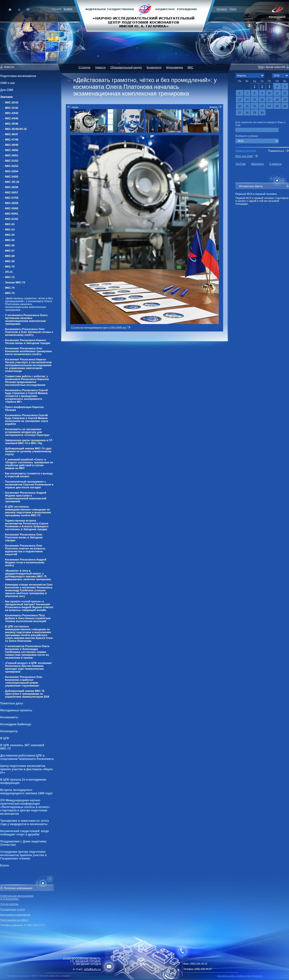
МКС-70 (10, 267)
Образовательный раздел (126, 67)
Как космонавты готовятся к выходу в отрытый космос (29, 475)
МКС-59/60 (12, 208)
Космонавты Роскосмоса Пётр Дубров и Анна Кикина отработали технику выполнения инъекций (28, 618)
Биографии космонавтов (15, 915)
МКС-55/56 (12, 187)
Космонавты (9, 717)
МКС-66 (10, 245)
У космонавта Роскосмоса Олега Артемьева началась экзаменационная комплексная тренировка (26, 319)
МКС (190, 67)
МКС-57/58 (12, 198)
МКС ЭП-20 (12, 182)
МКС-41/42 (12, 108)
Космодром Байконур (16, 724)
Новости (100, 67)
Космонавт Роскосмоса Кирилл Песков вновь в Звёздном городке (28, 342)
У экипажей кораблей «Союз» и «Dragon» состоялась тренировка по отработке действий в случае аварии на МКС (29, 464)
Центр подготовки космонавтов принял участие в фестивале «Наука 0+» (26, 769)
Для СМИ (7, 90)
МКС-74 (10, 288)
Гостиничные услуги (13, 909)
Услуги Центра (9, 904)
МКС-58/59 (12, 203)
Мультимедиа (174, 67)
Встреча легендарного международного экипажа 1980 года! (26, 792)
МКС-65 (10, 240)
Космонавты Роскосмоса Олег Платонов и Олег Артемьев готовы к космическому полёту (29, 332)
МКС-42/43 (12, 102)
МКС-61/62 (12, 219)
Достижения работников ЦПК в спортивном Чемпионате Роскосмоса (27, 757)
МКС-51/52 (12, 161)
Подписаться (276, 151)
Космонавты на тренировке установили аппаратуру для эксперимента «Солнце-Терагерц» (27, 432)
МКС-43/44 (12, 113)
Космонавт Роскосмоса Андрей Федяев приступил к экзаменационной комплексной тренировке (26, 497)
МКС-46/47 (12, 134)
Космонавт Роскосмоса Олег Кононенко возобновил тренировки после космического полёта (28, 351)
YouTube (241, 164)
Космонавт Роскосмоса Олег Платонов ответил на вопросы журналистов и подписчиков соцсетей (25, 550)
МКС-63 (10, 224)
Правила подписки (246, 151)
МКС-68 (10, 256)
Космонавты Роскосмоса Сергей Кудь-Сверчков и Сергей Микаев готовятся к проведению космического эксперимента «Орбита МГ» (26, 396)
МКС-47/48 (12, 140)
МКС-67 (10, 251)
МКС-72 (10, 277)
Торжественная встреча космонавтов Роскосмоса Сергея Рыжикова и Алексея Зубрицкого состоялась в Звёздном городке (27, 525)
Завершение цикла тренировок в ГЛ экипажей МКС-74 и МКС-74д (29, 442)
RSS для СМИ (244, 156)
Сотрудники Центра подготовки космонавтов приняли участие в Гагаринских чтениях (23, 855)
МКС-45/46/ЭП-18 (16, 129)
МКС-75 (10, 293)
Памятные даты (12, 703)
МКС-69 (10, 261)
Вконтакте (257, 164)
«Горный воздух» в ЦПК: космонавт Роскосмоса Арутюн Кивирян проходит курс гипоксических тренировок (28, 667)
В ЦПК (5, 738)
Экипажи (6, 97)
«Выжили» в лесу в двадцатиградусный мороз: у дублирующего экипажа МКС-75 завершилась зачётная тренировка (28, 575)
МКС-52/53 (12, 166)
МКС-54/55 (12, 177)
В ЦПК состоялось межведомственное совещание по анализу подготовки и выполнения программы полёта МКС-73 (28, 511)
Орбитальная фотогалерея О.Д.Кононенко (17, 897)
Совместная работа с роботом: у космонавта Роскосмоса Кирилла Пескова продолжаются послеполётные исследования (27, 381)
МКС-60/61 (12, 214)
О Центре (85, 67)
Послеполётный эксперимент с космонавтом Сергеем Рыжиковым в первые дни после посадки (29, 484)
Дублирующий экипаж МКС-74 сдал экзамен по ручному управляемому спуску (28, 451)
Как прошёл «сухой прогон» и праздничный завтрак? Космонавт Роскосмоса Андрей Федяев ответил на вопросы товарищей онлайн (29, 606)
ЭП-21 (9, 272)
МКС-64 (10, 235)
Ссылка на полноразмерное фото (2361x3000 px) (101, 328)
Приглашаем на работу (14, 920)
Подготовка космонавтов (18, 76)
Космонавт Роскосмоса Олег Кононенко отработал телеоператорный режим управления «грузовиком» (24, 681)
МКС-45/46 (12, 124)
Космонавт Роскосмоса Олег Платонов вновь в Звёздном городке (24, 537)
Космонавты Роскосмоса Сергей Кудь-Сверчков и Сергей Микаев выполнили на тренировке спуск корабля (27, 420)
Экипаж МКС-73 (15, 282)
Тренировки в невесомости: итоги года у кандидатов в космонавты (25, 822)
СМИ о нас (8, 83)
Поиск (233, 9)
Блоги (5, 865)
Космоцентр (9, 731)
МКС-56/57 (12, 192)
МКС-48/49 (12, 145)
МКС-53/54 (12, 171)
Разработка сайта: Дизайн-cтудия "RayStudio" (240, 976)
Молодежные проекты (16, 710)
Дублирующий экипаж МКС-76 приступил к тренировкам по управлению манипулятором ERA (27, 694)
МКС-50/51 (12, 155)
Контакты (222, 9)
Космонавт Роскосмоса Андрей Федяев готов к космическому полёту (26, 562)
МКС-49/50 (12, 150)
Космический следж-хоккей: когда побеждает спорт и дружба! (25, 833)
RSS (261, 67)
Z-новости (275, 164)
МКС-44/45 (12, 118)
